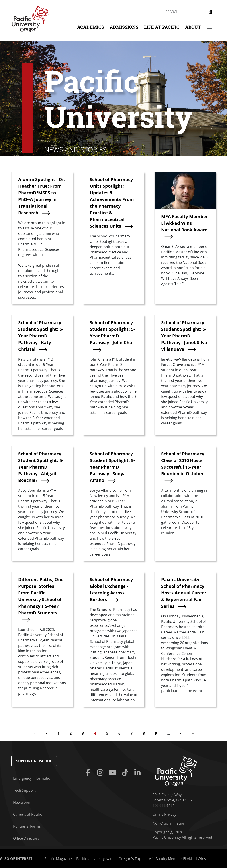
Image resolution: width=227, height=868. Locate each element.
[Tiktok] (126, 773)
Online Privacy (164, 814)
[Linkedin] (138, 773)
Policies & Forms (27, 826)
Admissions (124, 27)
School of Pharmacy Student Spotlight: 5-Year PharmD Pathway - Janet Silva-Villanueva (185, 336)
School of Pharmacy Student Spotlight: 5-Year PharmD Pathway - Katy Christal (41, 336)
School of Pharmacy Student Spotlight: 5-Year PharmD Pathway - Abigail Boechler (41, 467)
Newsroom (22, 802)
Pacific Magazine (58, 859)
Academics (91, 27)
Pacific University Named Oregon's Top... (110, 859)
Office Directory (26, 838)
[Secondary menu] (210, 27)
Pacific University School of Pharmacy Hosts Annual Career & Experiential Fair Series (184, 593)
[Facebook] (89, 773)
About (193, 27)
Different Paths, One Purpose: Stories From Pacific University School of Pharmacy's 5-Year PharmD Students (41, 596)
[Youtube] (113, 773)
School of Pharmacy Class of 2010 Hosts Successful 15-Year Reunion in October (183, 464)
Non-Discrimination (169, 823)
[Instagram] (101, 773)
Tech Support (24, 790)
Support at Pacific (34, 761)
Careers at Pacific (27, 814)
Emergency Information (33, 778)
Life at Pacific (162, 27)
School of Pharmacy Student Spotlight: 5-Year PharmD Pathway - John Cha (112, 332)
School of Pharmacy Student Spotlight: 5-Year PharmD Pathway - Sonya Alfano (112, 467)
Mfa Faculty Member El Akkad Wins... (178, 859)
